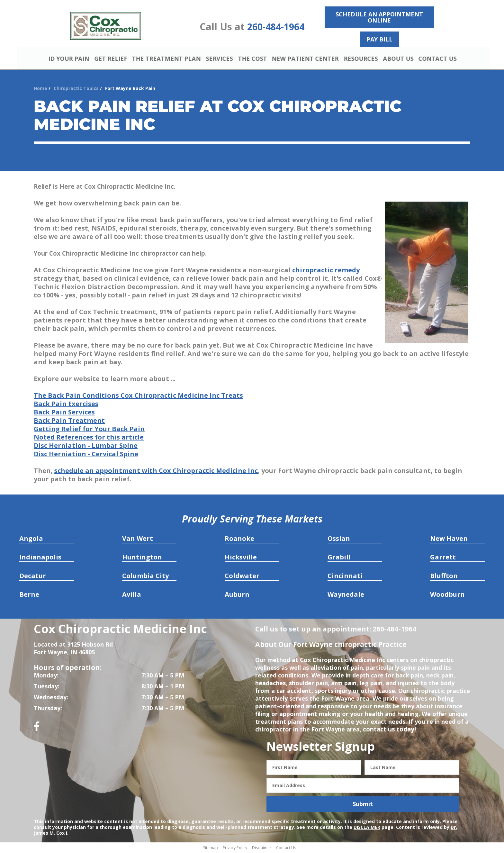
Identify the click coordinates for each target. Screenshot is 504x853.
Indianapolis (40, 558)
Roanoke (239, 539)
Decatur (33, 577)
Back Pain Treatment (69, 421)
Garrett (443, 558)
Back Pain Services (64, 413)
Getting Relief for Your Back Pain (89, 430)
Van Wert (138, 539)
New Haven (449, 539)
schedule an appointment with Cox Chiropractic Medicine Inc (156, 472)
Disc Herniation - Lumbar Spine (86, 446)
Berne (29, 595)
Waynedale (346, 595)
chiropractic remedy (326, 271)
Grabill (339, 558)
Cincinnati (345, 577)
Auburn (237, 595)
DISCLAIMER (367, 828)
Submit (363, 805)
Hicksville (241, 558)
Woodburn (447, 595)
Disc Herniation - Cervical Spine (86, 455)
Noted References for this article (89, 438)
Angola (31, 539)
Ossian (339, 539)
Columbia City (145, 577)
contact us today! (388, 730)
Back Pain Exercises (66, 405)
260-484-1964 (276, 27)
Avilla (132, 595)
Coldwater (242, 577)
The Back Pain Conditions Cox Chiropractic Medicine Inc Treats (138, 396)
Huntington (142, 558)
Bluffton (444, 577)
